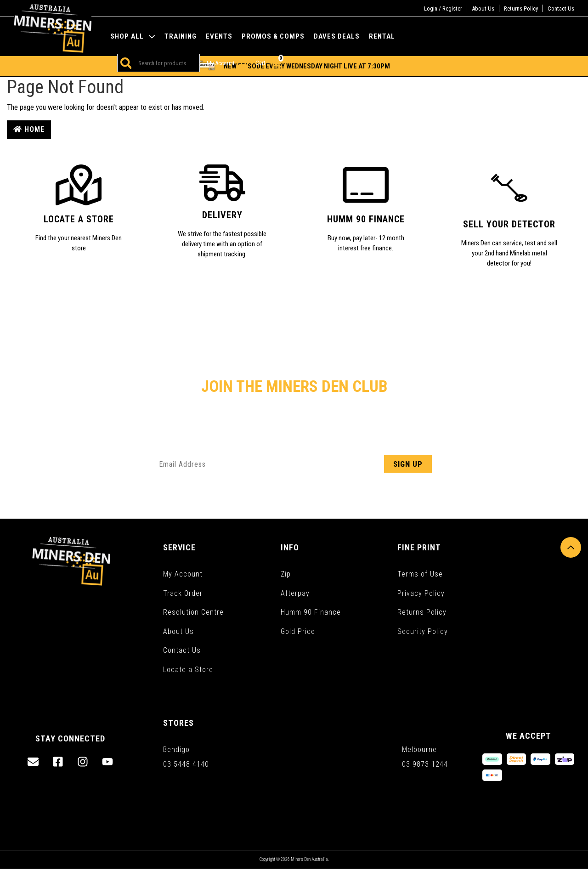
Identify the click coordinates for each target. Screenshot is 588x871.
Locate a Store (188, 670)
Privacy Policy (421, 593)
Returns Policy (521, 8)
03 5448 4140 (186, 766)
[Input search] (165, 63)
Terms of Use (420, 574)
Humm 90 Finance (311, 613)
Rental (382, 37)
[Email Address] (294, 464)
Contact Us (561, 8)
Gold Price (298, 632)
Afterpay (295, 593)
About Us (483, 8)
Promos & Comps (273, 37)
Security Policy (423, 632)
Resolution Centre (193, 613)
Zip (286, 574)
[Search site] (124, 63)
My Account (183, 574)
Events (219, 37)
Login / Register (443, 8)
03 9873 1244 (425, 766)
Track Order (183, 593)
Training (181, 37)
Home (29, 129)
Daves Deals (337, 37)
